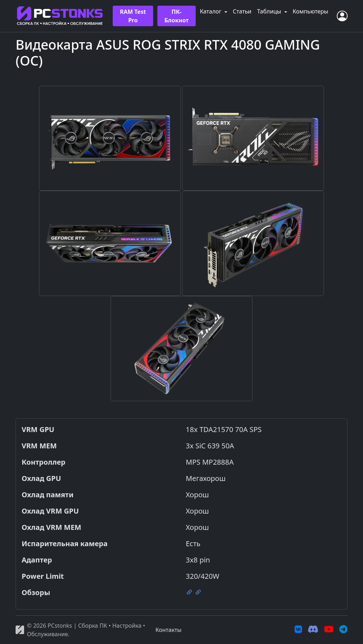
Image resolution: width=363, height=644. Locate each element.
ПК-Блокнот (177, 16)
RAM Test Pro (133, 16)
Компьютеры (311, 11)
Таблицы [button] (270, 11)
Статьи (242, 11)
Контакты (169, 630)
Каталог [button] (211, 11)
